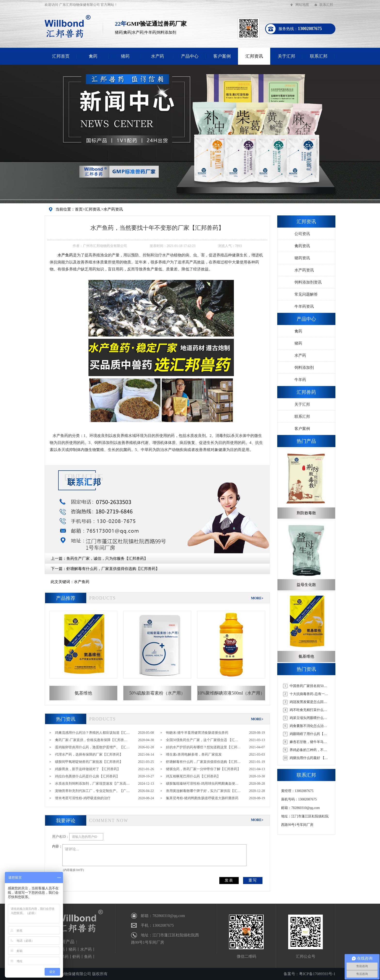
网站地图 (302, 5)
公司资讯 (302, 234)
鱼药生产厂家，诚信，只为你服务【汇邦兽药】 (107, 558)
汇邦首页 (61, 56)
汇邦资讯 (254, 56)
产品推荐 (66, 598)
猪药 (125, 56)
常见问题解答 (306, 294)
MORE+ (257, 598)
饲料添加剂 (304, 367)
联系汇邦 (326, 5)
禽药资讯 (302, 246)
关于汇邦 (286, 56)
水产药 (158, 56)
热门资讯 (66, 719)
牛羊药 (300, 380)
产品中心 (190, 56)
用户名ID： (61, 837)
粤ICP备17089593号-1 (317, 974)
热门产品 (306, 441)
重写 (253, 880)
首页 (79, 209)
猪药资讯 (302, 258)
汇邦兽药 (306, 392)
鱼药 (88, 957)
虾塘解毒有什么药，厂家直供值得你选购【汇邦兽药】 (113, 569)
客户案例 (222, 56)
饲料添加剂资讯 (308, 282)
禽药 (93, 56)
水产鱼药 (82, 582)
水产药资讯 (113, 209)
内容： (57, 846)
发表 (229, 880)
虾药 (76, 957)
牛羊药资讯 (304, 306)
